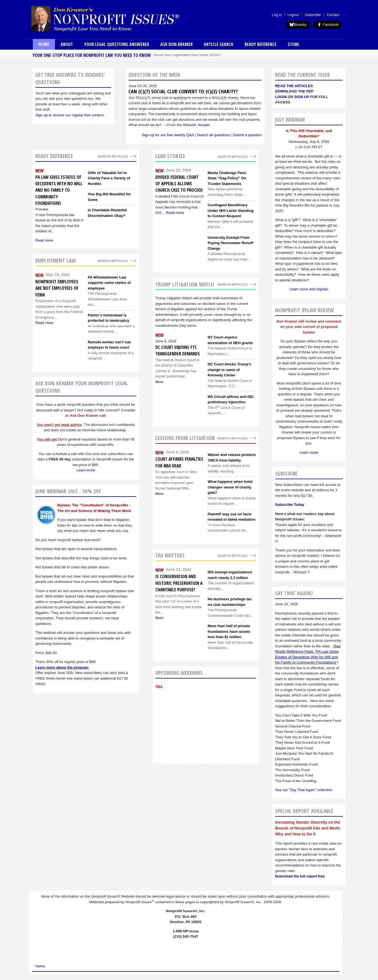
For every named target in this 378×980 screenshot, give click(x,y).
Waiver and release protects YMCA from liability (232, 457)
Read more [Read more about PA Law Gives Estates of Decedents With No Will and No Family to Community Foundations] (44, 240)
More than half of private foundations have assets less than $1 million (229, 631)
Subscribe (313, 15)
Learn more (86, 470)
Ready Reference (261, 44)
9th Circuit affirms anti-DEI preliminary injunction (231, 399)
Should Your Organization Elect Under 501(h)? (187, 55)
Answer (204, 125)
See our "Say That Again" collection (304, 790)
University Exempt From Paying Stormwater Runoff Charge (230, 243)
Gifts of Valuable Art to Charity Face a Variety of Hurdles (109, 178)
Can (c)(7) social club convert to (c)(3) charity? (183, 91)
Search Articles (112, 156)
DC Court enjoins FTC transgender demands (178, 350)
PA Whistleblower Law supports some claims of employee (109, 283)
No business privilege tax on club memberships (230, 602)
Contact (333, 15)
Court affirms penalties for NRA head (179, 462)
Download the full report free (300, 876)
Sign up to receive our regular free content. (70, 115)
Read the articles (294, 86)
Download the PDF (294, 91)
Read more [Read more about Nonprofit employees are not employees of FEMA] (44, 323)
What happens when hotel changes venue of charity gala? (230, 487)
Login (281, 97)
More (160, 382)
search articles (112, 261)
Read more (175, 213)
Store (293, 44)
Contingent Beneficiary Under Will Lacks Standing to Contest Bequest (231, 210)
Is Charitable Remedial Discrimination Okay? (107, 213)
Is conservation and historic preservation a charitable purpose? (179, 583)
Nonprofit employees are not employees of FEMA (57, 288)
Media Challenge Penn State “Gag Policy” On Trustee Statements (227, 178)
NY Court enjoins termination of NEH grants (230, 340)
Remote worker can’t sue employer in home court (109, 345)
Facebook (328, 25)
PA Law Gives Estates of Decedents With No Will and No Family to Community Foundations (59, 190)
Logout (293, 15)
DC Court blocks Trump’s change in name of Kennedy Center (229, 370)
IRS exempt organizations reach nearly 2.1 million (230, 575)
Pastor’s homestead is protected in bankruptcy (109, 318)
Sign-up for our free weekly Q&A (168, 135)
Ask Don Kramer (177, 44)
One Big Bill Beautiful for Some (109, 197)
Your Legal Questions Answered (117, 44)
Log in (277, 15)
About (67, 44)
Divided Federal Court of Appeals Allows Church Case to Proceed (179, 184)
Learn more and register (309, 289)
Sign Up (302, 97)
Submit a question (247, 135)
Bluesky (298, 25)
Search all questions (213, 135)
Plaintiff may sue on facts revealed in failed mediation (231, 517)
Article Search (219, 44)
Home (44, 44)
